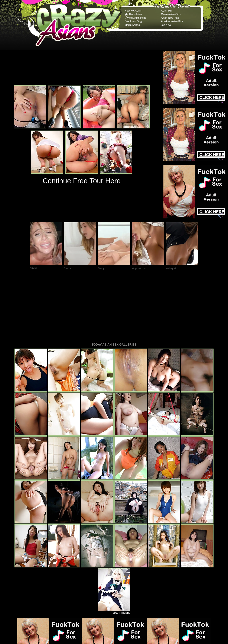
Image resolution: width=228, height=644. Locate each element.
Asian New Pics (170, 18)
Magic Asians (132, 25)
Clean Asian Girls (171, 14)
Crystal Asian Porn (135, 18)
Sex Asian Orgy (133, 21)
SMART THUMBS (122, 555)
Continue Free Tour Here (82, 181)
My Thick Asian (133, 14)
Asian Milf (166, 11)
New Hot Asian (133, 11)
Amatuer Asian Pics (172, 21)
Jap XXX (166, 25)
